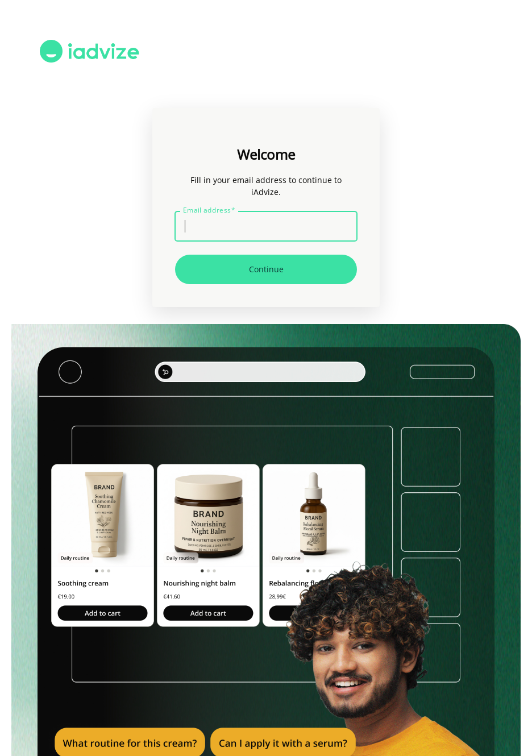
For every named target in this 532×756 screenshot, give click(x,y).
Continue (266, 269)
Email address (209, 210)
